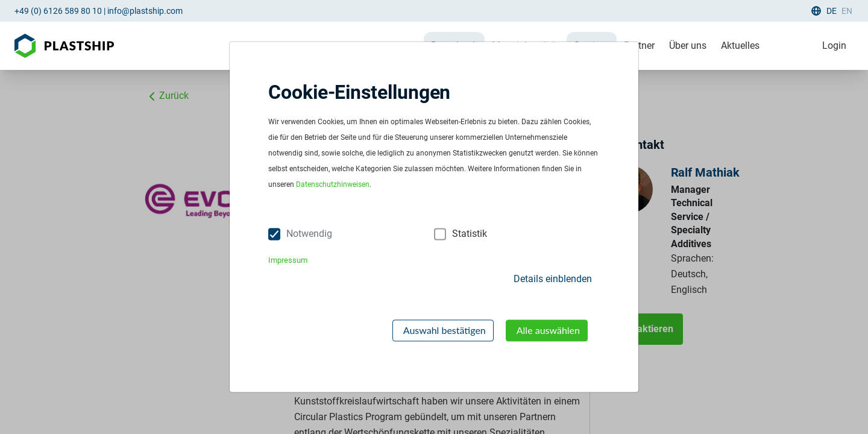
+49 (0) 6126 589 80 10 (58, 11)
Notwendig (309, 234)
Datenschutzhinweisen (333, 185)
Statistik (470, 234)
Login (834, 46)
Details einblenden (553, 279)
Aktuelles (740, 46)
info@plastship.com (145, 11)
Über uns (688, 46)
